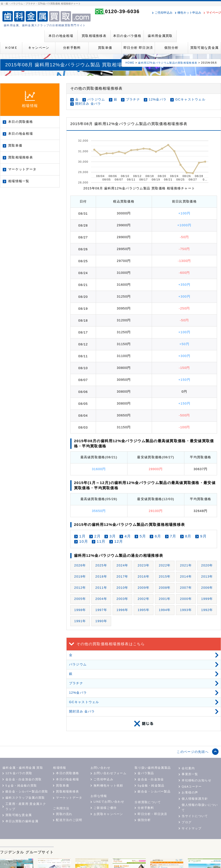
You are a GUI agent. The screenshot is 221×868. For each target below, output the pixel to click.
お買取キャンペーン (108, 814)
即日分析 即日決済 (138, 48)
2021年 (186, 565)
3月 (113, 536)
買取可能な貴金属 (204, 48)
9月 (203, 536)
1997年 (101, 610)
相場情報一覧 (19, 181)
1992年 (207, 610)
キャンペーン (39, 48)
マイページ (214, 13)
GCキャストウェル (190, 99)
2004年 (101, 599)
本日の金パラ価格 (127, 36)
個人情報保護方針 (195, 799)
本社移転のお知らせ (196, 780)
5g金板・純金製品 (151, 786)
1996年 (123, 610)
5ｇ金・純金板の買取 (21, 786)
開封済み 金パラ (88, 104)
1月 (82, 536)
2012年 (80, 588)
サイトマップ (192, 828)
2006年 (207, 588)
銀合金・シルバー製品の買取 (27, 791)
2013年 (207, 576)
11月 (101, 541)
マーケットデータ (22, 169)
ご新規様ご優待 (105, 808)
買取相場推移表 (94, 36)
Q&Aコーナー (192, 787)
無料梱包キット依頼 (108, 786)
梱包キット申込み (189, 13)
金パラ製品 (146, 773)
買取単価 (105, 48)
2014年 (186, 576)
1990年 (101, 621)
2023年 (144, 565)
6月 (158, 536)
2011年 (101, 588)
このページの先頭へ (193, 752)
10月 (84, 541)
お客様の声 (190, 792)
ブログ (187, 822)
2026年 (80, 565)
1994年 (165, 610)
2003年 (123, 599)
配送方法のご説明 (69, 820)
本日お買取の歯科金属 (22, 821)
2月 (98, 536)
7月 (173, 536)
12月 (119, 541)
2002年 (144, 599)
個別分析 (171, 48)
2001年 (165, 599)
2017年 (123, 576)
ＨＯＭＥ (11, 48)
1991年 (80, 621)
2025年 (101, 565)
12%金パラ (158, 99)
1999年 (207, 599)
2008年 (165, 588)
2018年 (101, 576)
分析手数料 (72, 48)
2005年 (80, 599)
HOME (130, 63)
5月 (143, 536)
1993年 (186, 610)
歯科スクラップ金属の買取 (25, 798)
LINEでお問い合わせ (109, 802)
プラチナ (133, 99)
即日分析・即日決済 (152, 814)
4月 (128, 536)
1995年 (144, 610)
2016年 (144, 576)
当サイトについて (195, 816)
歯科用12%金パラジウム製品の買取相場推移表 (168, 63)
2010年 (123, 588)
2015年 (165, 576)
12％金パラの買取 (19, 773)
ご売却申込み (164, 13)
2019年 (80, 576)
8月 (188, 536)
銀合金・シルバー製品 (154, 791)
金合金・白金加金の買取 (24, 779)
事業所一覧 (190, 774)
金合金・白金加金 (151, 779)
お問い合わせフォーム (110, 773)
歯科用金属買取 (160, 36)
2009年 (144, 588)
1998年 (80, 610)
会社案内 (188, 768)
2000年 (186, 599)
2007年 (186, 588)
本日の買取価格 (21, 122)
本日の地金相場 (61, 36)
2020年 (207, 565)
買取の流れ (64, 814)
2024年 (123, 565)
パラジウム (96, 99)
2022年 (165, 565)
